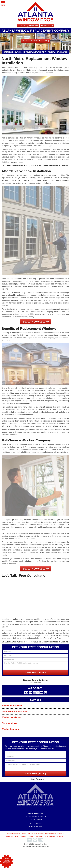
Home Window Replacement (15, 711)
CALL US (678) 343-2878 (28, 26)
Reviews (30, 836)
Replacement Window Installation (16, 836)
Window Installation (11, 717)
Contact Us (47, 26)
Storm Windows (9, 723)
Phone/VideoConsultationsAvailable (7, 861)
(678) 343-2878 (32, 166)
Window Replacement (12, 706)
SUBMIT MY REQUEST (35, 672)
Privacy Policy (39, 836)
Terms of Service (50, 836)
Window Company (10, 729)
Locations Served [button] (35, 779)
